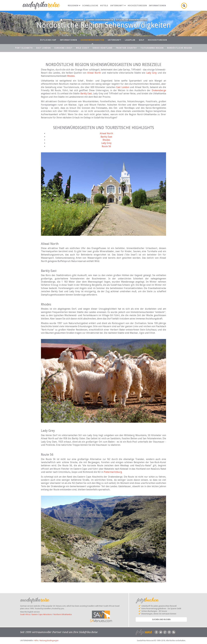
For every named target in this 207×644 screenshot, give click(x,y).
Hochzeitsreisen (137, 6)
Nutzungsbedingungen (49, 640)
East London (43, 48)
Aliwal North (94, 73)
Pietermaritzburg (113, 472)
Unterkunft (118, 6)
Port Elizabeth (24, 48)
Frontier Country (126, 48)
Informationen (157, 6)
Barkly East (86, 94)
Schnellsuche (90, 6)
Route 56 (106, 146)
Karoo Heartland (103, 48)
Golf (142, 40)
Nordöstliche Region (180, 48)
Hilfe (36, 640)
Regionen (74, 6)
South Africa (25, 614)
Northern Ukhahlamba (63, 614)
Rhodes (71, 76)
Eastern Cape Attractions (42, 614)
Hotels (104, 6)
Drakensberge (159, 90)
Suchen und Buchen (161, 619)
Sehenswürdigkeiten (92, 40)
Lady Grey (152, 73)
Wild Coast (83, 48)
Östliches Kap (48, 40)
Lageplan (130, 40)
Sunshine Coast (63, 48)
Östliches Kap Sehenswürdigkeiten (131, 20)
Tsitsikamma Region (152, 48)
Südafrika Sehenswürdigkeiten (99, 20)
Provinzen (79, 20)
